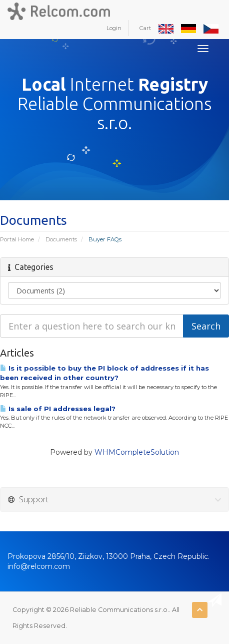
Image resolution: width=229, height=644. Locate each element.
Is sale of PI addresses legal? (58, 409)
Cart (145, 28)
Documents (61, 239)
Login (114, 28)
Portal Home (17, 239)
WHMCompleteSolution (137, 452)
